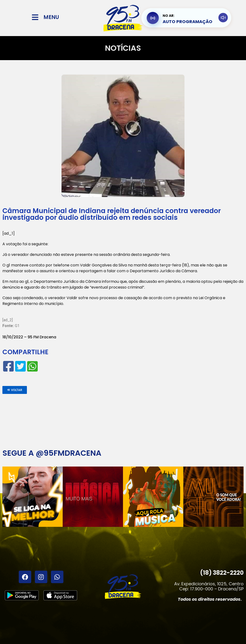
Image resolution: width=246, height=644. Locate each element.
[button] (15, 390)
